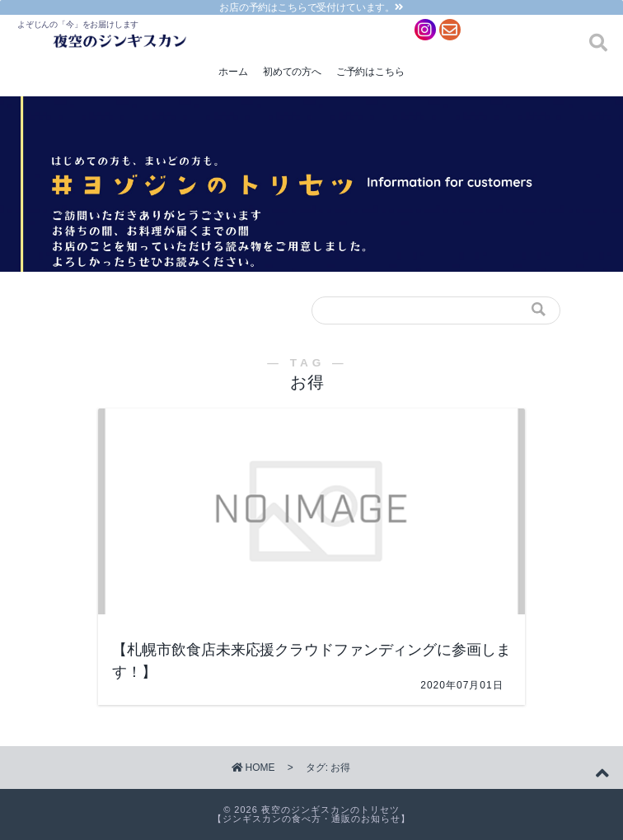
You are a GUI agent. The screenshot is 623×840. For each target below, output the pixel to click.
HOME (253, 768)
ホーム (233, 72)
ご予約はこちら (370, 72)
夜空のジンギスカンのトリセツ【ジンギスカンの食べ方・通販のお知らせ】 (311, 814)
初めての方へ (292, 72)
